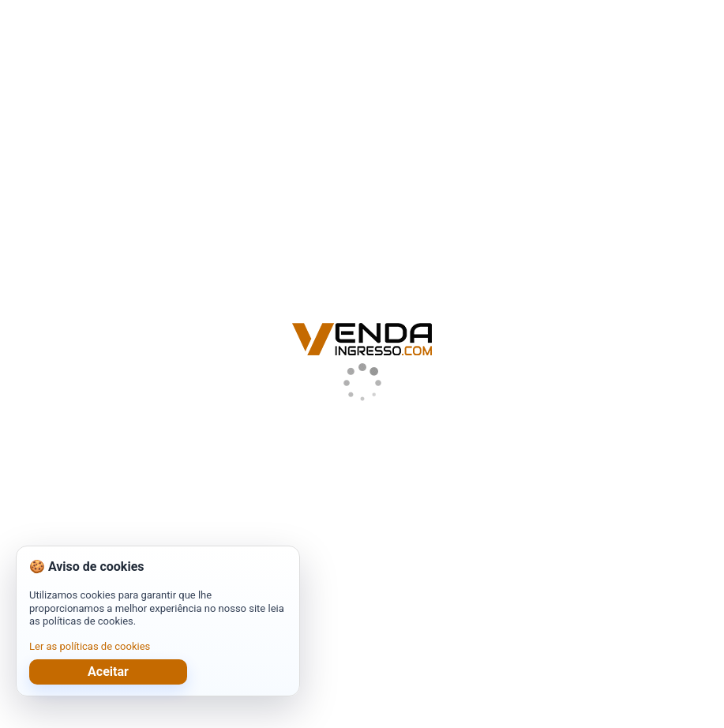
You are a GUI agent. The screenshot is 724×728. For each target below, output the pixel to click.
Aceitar (108, 672)
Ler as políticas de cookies (90, 646)
